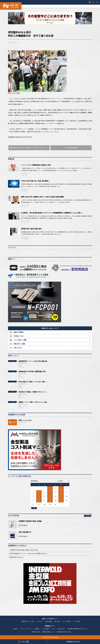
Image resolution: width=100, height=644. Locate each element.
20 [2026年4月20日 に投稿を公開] (39, 500)
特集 (32, 621)
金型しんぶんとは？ (25, 420)
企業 (23, 175)
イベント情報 (76, 621)
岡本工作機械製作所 (16, 99)
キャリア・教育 (66, 621)
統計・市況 (57, 621)
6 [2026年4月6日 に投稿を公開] (39, 492)
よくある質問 (45, 629)
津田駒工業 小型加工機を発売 (31, 229)
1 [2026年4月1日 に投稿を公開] (50, 488)
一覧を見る (88, 516)
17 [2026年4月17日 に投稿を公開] (61, 496)
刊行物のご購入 (36, 632)
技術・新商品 (24, 239)
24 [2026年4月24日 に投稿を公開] (61, 500)
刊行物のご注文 (19, 336)
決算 (25, 191)
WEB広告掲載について (48, 632)
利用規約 (37, 629)
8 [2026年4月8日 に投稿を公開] (50, 492)
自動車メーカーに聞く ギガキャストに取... (33, 402)
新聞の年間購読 (19, 332)
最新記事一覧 (25, 621)
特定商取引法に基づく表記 (64, 632)
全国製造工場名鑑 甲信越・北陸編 (30, 521)
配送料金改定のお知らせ (16, 557)
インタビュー (25, 207)
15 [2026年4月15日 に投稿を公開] (50, 496)
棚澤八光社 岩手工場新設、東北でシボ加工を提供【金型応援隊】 (43, 197)
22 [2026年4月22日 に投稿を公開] (50, 500)
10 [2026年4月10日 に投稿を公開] (61, 492)
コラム (20, 424)
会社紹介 (16, 629)
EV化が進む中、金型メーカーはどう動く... (33, 382)
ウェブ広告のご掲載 (20, 340)
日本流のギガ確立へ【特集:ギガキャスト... (33, 392)
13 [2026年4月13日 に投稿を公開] (39, 496)
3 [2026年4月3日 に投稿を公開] (61, 488)
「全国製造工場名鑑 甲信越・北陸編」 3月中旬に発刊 (24, 550)
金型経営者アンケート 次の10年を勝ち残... (33, 361)
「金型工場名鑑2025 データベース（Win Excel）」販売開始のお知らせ (28, 554)
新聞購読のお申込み (73, 642)
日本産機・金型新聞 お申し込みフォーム (78, 629)
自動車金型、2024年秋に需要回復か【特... (33, 372)
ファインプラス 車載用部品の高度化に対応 (36, 165)
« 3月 (34, 508)
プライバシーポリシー (26, 629)
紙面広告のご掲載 (19, 344)
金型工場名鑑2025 (25, 532)
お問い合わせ (18, 348)
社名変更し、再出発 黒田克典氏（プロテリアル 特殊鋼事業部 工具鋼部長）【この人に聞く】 (52, 213)
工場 (25, 175)
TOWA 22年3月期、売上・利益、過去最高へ (35, 181)
